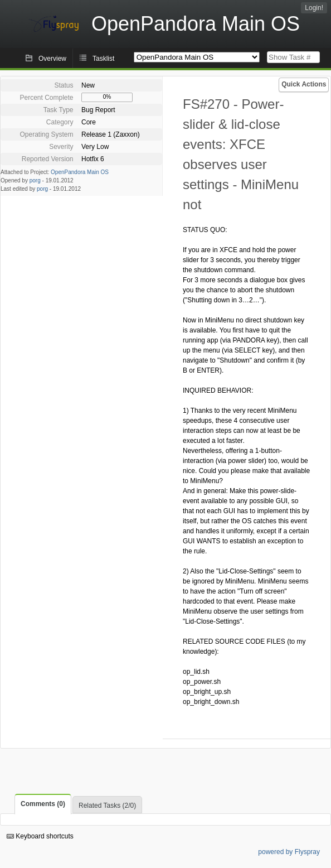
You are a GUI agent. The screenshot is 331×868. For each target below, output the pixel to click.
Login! (314, 8)
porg (35, 180)
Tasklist (103, 59)
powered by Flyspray (289, 852)
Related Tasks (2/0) (107, 806)
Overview (52, 59)
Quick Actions (304, 84)
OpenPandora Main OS (80, 172)
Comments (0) (43, 804)
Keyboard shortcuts (40, 836)
